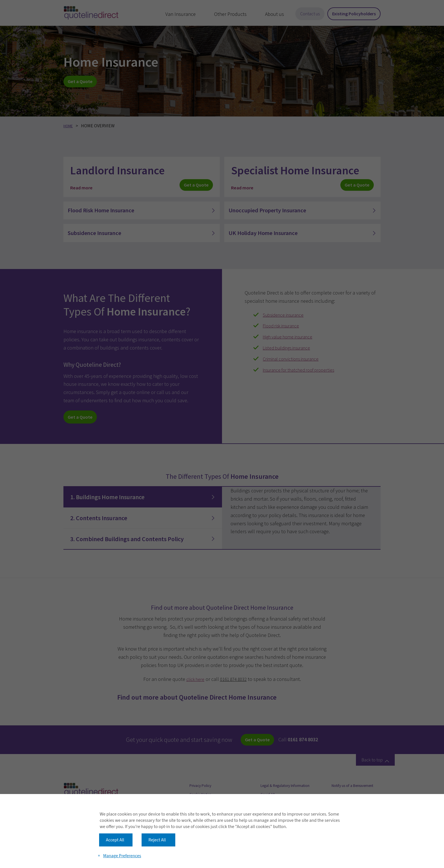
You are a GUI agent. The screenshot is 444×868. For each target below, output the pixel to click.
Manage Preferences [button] (123, 846)
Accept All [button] (115, 825)
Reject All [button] (157, 825)
